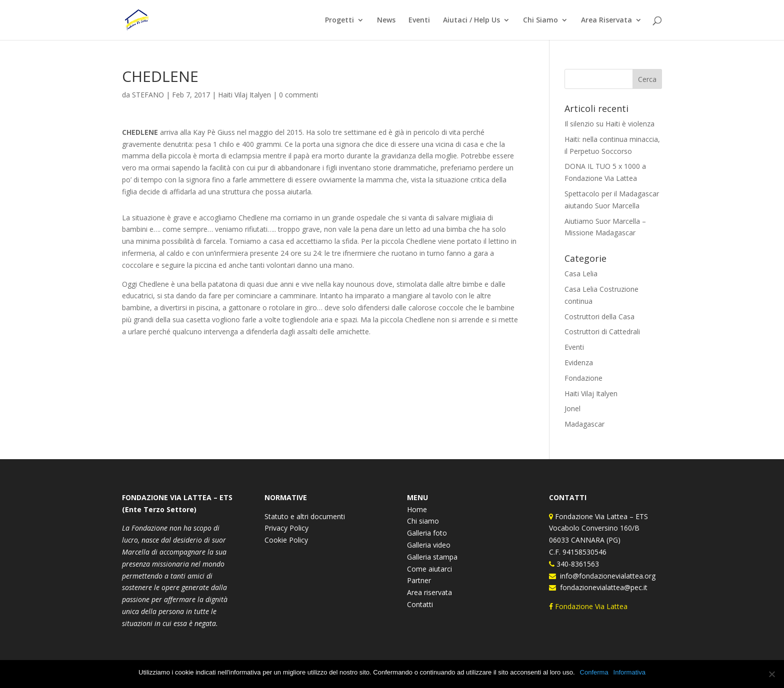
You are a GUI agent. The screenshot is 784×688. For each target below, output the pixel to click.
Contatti (420, 604)
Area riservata (429, 592)
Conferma (594, 672)
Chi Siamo (540, 20)
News (386, 20)
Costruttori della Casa (599, 317)
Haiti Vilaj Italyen (244, 95)
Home (417, 509)
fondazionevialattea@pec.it (602, 587)
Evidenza (579, 362)
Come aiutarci (429, 569)
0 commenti (298, 95)
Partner (419, 580)
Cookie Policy (286, 540)
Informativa (629, 672)
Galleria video (429, 545)
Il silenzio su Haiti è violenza (609, 124)
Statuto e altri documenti (305, 516)
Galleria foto (427, 533)
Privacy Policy (286, 528)
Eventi (419, 20)
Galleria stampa (432, 557)
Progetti (339, 20)
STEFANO (148, 95)
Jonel (572, 408)
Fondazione (583, 378)
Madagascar (584, 424)
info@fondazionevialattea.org (606, 576)
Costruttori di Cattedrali (602, 332)
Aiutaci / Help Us (471, 20)
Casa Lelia (581, 274)
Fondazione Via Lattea (589, 606)
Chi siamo (423, 521)
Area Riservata (606, 20)
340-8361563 (577, 564)
